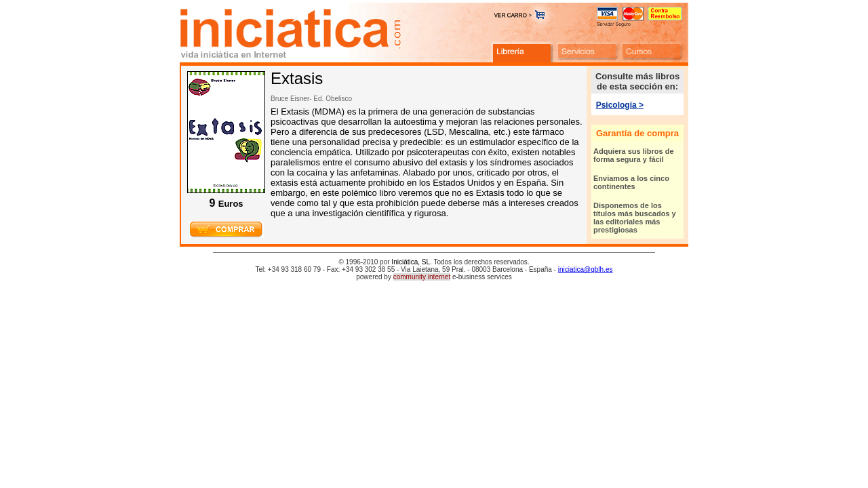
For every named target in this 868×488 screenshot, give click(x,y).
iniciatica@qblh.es (586, 269)
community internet (422, 277)
